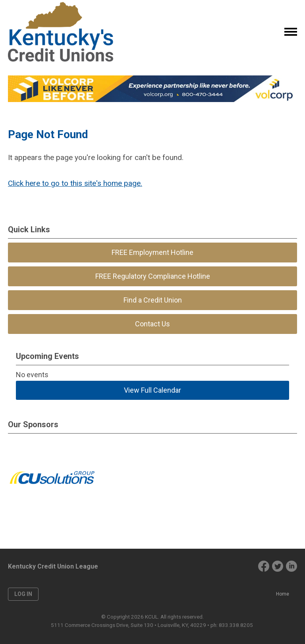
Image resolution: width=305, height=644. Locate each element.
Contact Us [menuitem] (152, 324)
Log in (23, 594)
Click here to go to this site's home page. (75, 183)
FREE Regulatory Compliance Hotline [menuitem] (153, 276)
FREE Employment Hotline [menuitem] (152, 252)
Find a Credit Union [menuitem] (153, 300)
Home (283, 594)
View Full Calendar (152, 390)
